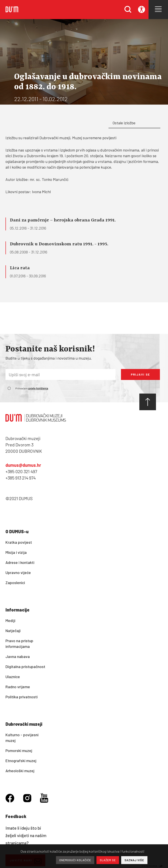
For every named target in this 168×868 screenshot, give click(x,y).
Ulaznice (13, 677)
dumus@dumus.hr (23, 465)
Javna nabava (18, 656)
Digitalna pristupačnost (25, 667)
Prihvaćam (32, 388)
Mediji (10, 620)
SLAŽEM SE (108, 860)
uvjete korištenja (38, 389)
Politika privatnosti (22, 697)
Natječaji (13, 631)
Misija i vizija (16, 552)
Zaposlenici (15, 583)
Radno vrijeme (18, 687)
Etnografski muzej (21, 761)
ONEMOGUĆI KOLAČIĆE (75, 860)
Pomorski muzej (19, 750)
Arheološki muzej (20, 771)
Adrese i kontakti (20, 562)
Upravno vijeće (18, 572)
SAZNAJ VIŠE (134, 860)
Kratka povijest (19, 542)
